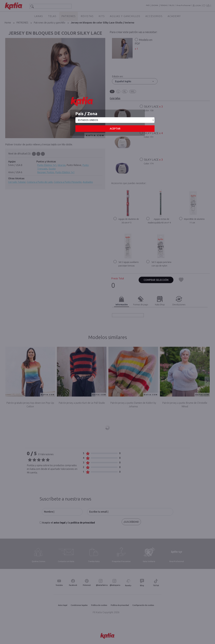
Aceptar (115, 129)
